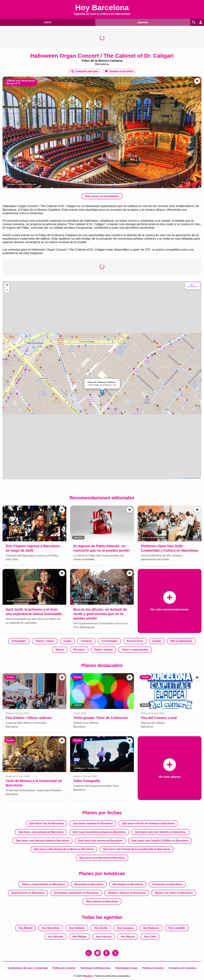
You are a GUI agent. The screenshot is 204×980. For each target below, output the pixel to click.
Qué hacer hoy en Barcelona (47, 823)
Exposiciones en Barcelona (28, 893)
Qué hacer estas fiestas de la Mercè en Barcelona (64, 849)
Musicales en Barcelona (89, 884)
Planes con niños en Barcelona (174, 893)
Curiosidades (109, 641)
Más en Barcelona (181, 641)
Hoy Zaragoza (125, 928)
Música (60, 649)
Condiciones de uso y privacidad (28, 968)
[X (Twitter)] (115, 953)
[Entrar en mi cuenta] (200, 22)
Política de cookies (64, 968)
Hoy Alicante (55, 937)
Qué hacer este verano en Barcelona (100, 841)
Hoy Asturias (104, 937)
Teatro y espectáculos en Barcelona (43, 884)
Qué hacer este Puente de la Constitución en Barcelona (137, 849)
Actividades (19, 641)
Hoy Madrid (26, 928)
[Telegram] (98, 953)
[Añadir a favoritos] (119, 71)
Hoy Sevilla (101, 928)
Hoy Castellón (177, 928)
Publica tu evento (153, 968)
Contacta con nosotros (182, 968)
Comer (68, 641)
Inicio (47, 22)
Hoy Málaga (79, 937)
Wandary (88, 976)
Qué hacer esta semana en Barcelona (41, 832)
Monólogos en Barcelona (128, 884)
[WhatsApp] (89, 953)
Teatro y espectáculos (21, 184)
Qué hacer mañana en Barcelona (93, 823)
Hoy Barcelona (51, 928)
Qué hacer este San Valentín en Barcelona (160, 832)
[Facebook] (106, 953)
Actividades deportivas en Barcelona (76, 893)
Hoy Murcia (128, 937)
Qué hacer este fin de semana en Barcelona (148, 823)
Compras (86, 641)
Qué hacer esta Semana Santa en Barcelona (42, 841)
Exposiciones (135, 641)
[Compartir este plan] (85, 71)
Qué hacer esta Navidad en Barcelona (102, 858)
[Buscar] (193, 22)
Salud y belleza (104, 649)
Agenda (141, 22)
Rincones (79, 649)
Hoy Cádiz (150, 937)
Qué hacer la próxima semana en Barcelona (99, 832)
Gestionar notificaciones (96, 968)
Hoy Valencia (77, 928)
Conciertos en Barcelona (167, 884)
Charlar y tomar (45, 641)
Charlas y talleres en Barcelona (127, 893)
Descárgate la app (126, 968)
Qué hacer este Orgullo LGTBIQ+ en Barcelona (160, 841)
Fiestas (157, 641)
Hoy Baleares (151, 928)
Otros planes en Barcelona (102, 901)
